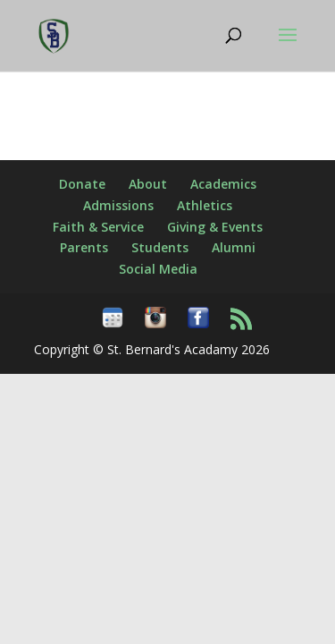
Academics (223, 184)
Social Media (158, 269)
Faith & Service (98, 227)
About (148, 184)
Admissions (118, 205)
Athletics (205, 205)
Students (160, 247)
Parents (84, 247)
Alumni (234, 247)
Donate (82, 184)
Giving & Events (215, 227)
